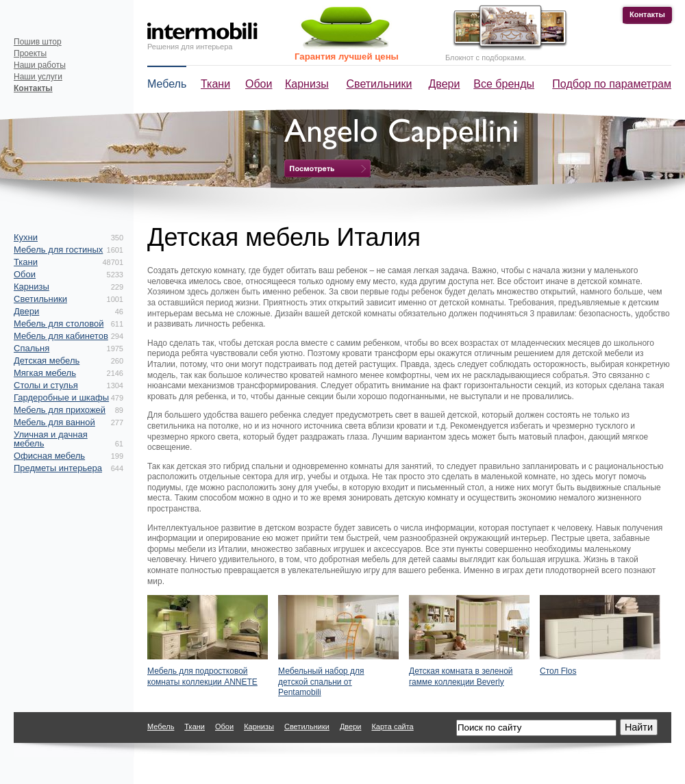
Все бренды (504, 84)
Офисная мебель (49, 456)
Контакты (647, 14)
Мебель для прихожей (60, 410)
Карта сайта (392, 726)
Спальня (32, 348)
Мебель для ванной (54, 422)
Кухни (26, 237)
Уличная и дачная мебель (51, 439)
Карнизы (307, 84)
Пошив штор (38, 42)
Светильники (379, 84)
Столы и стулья (46, 385)
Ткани (215, 84)
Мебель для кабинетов (61, 336)
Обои (259, 84)
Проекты (30, 53)
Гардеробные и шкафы (61, 397)
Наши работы (40, 65)
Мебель (167, 84)
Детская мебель (47, 361)
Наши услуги (38, 77)
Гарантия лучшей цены (347, 56)
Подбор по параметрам (612, 84)
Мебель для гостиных (58, 250)
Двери (445, 84)
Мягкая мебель (45, 373)
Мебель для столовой (59, 324)
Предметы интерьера (58, 468)
